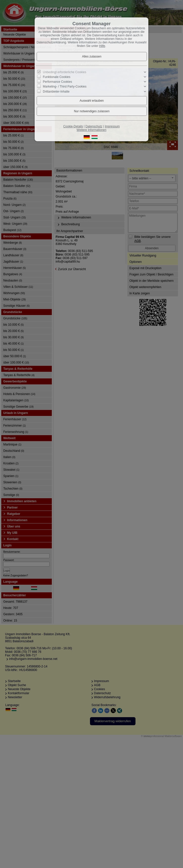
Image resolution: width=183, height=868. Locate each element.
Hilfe (102, 46)
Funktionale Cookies (57, 77)
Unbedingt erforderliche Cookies (65, 72)
